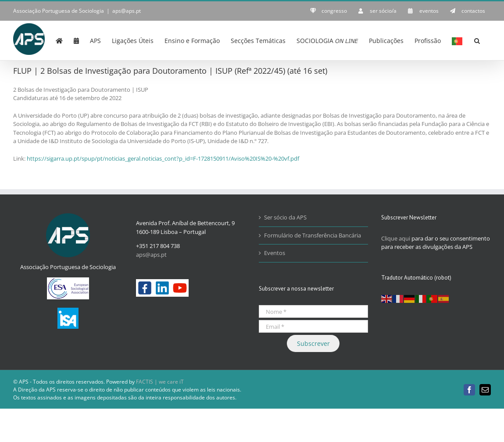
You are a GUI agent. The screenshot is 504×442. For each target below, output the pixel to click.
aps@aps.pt (127, 11)
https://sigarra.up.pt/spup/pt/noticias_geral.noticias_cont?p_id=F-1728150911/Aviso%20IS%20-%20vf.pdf (163, 158)
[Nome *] (314, 311)
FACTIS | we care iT (160, 382)
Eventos (275, 253)
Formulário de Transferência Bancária (313, 235)
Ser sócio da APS (285, 217)
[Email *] (314, 326)
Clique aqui (396, 238)
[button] (477, 40)
